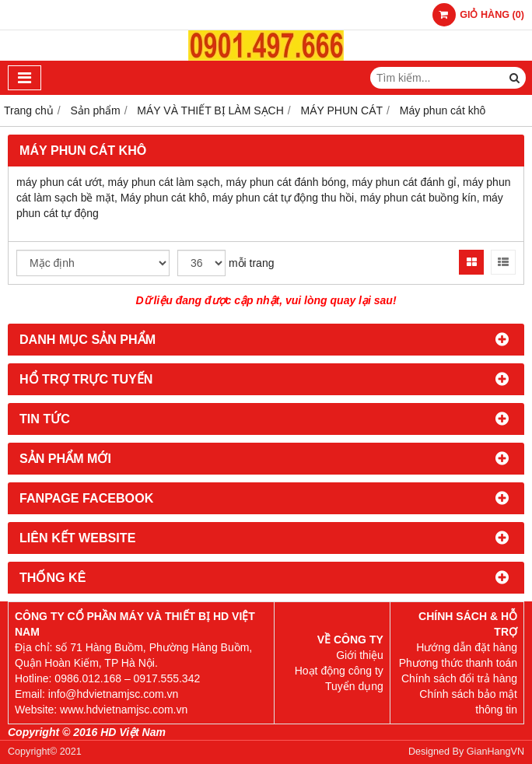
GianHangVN (495, 752)
